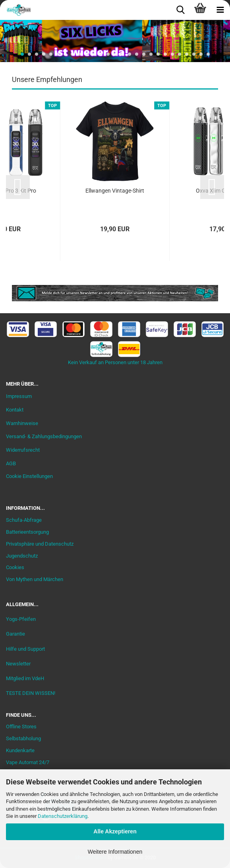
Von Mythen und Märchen (35, 579)
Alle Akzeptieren (115, 831)
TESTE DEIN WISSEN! (31, 693)
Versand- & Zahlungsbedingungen (44, 436)
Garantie (15, 634)
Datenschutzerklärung (63, 816)
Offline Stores (21, 727)
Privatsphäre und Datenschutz (40, 544)
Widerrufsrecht (23, 450)
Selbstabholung (23, 738)
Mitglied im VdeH (25, 678)
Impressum (19, 396)
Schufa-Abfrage (24, 520)
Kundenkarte (20, 750)
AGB (11, 463)
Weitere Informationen (115, 852)
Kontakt (15, 410)
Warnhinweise (22, 423)
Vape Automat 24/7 (28, 762)
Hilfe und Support (25, 649)
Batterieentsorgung (27, 532)
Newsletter (18, 664)
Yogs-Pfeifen (21, 619)
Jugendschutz (22, 556)
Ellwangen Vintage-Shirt (115, 191)
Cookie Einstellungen (29, 476)
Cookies (15, 567)
